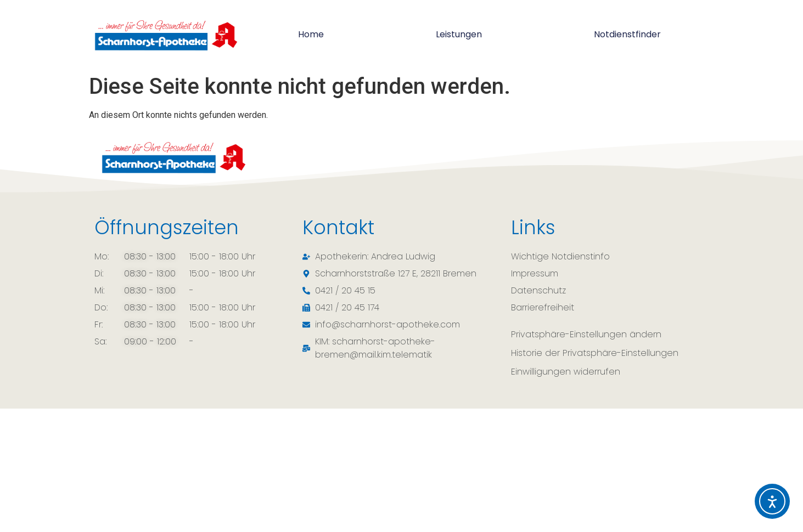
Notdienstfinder (627, 34)
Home (311, 34)
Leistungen (459, 34)
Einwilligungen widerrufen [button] (566, 372)
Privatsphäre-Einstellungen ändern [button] (586, 334)
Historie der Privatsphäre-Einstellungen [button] (595, 353)
